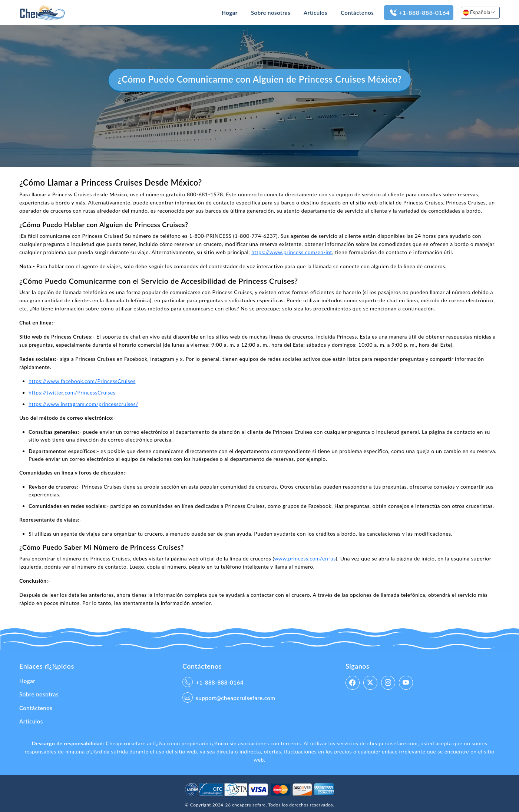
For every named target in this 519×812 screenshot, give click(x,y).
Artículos (315, 13)
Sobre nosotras (271, 13)
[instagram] (388, 683)
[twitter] (370, 683)
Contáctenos (357, 13)
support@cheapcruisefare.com (229, 698)
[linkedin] (406, 683)
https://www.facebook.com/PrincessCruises (82, 381)
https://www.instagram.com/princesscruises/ (83, 404)
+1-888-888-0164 (419, 13)
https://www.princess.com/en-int (292, 252)
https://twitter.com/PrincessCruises (72, 392)
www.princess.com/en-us (305, 558)
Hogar (229, 13)
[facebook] (353, 683)
